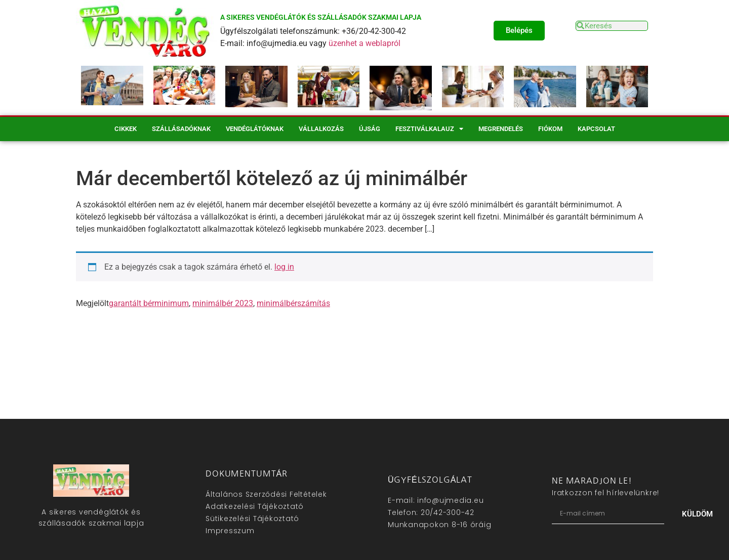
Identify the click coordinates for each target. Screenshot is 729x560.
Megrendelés (501, 129)
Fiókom (550, 129)
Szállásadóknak (181, 129)
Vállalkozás (321, 129)
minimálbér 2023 (223, 303)
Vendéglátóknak (255, 129)
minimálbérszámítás (293, 303)
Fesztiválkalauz (429, 129)
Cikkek (126, 129)
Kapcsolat (596, 129)
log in (284, 267)
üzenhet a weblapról (364, 43)
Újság (370, 129)
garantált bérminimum (149, 303)
